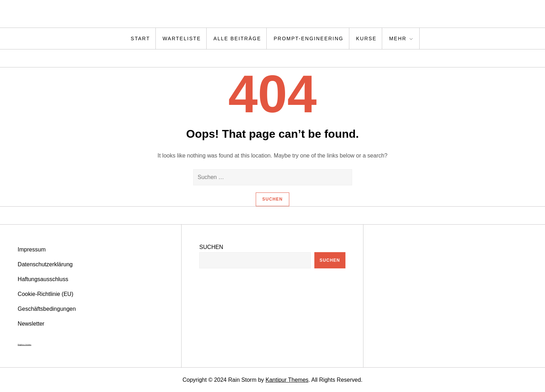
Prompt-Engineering (309, 38)
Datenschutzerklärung (45, 264)
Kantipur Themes (287, 380)
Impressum (32, 250)
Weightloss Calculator (25, 345)
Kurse (366, 38)
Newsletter (31, 324)
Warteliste (182, 38)
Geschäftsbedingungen (47, 309)
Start (140, 38)
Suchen (211, 247)
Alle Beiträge (237, 38)
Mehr (402, 39)
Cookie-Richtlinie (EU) (45, 294)
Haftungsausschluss (43, 279)
